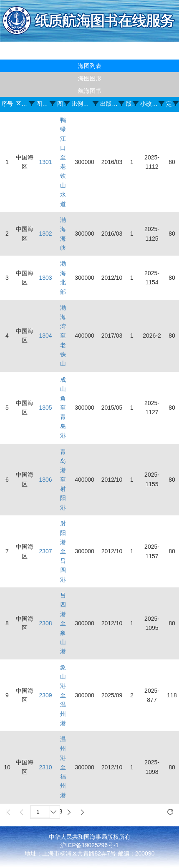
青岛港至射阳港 (63, 480)
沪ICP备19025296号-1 (89, 845)
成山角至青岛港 (63, 408)
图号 (43, 104)
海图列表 (90, 66)
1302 (45, 234)
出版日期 (110, 104)
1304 (45, 336)
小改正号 (150, 104)
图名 (61, 104)
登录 (171, 55)
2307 (45, 551)
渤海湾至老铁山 (63, 336)
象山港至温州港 (63, 695)
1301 (45, 162)
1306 (45, 480)
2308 (45, 623)
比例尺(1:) (82, 104)
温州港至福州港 (63, 767)
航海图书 (90, 91)
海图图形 (90, 78)
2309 (45, 695)
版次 (130, 104)
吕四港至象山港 (63, 623)
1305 (45, 408)
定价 (170, 104)
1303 (45, 278)
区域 (23, 104)
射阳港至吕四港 (63, 551)
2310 (45, 767)
